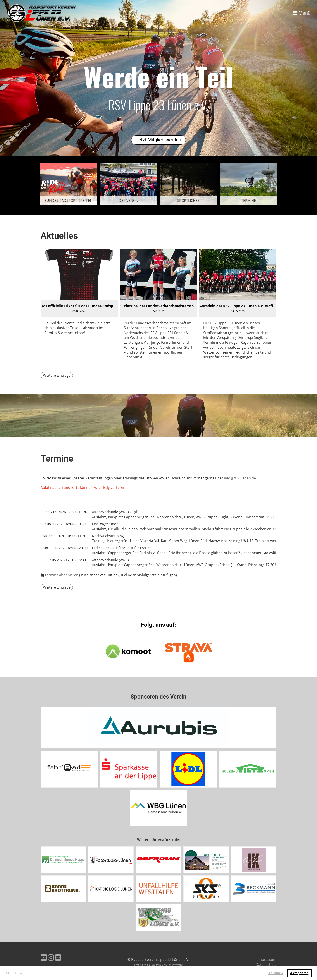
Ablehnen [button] (276, 973)
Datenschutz (266, 965)
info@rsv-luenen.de (240, 478)
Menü (302, 13)
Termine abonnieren (61, 575)
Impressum (267, 959)
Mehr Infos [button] (14, 973)
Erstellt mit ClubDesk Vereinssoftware (158, 965)
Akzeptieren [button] (299, 973)
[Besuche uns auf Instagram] (51, 957)
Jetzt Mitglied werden (158, 140)
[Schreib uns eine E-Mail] (58, 957)
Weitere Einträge (57, 375)
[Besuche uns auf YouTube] (44, 957)
